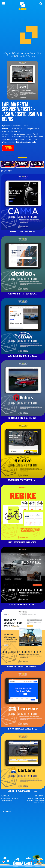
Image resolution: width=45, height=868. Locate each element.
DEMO (8, 148)
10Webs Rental (10, 156)
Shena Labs (22, 9)
